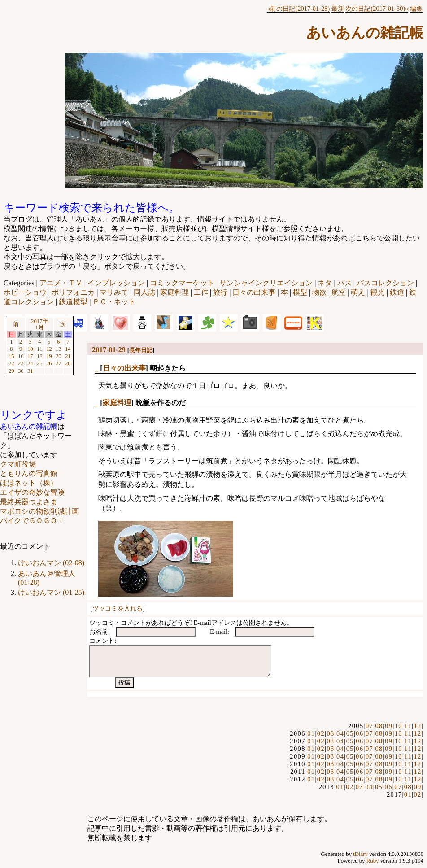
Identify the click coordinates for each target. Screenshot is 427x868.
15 (11, 356)
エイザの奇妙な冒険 (32, 492)
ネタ (325, 283)
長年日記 (141, 350)
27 (59, 363)
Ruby (373, 861)
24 (30, 363)
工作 (201, 292)
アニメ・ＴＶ (61, 283)
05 (350, 733)
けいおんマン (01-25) (51, 592)
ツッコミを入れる (118, 608)
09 (389, 726)
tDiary (360, 854)
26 (49, 363)
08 (379, 726)
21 (68, 356)
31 (30, 371)
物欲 (319, 292)
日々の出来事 (254, 292)
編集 (416, 9)
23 (21, 363)
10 (30, 349)
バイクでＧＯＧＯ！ (32, 521)
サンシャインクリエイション (266, 283)
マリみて (114, 292)
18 (40, 356)
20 (59, 356)
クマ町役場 (18, 464)
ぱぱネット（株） (29, 483)
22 (11, 363)
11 (39, 349)
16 (21, 356)
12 (49, 349)
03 (330, 733)
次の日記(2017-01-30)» (377, 9)
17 (30, 356)
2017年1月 (40, 324)
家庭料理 (174, 292)
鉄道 (397, 292)
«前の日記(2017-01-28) (298, 9)
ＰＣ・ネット (114, 302)
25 (40, 363)
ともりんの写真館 (29, 473)
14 (68, 349)
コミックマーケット (182, 283)
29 (11, 371)
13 (59, 349)
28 (68, 363)
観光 (378, 292)
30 (21, 371)
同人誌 (144, 292)
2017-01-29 (109, 350)
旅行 (220, 292)
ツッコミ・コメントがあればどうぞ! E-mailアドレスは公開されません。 (191, 623)
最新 (338, 9)
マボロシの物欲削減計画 (39, 511)
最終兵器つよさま (29, 502)
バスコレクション (385, 283)
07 (369, 726)
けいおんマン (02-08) (51, 563)
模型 (300, 292)
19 (49, 356)
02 (321, 733)
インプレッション (116, 283)
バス (344, 283)
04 (340, 733)
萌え (358, 292)
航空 (339, 292)
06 (359, 733)
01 (311, 733)
